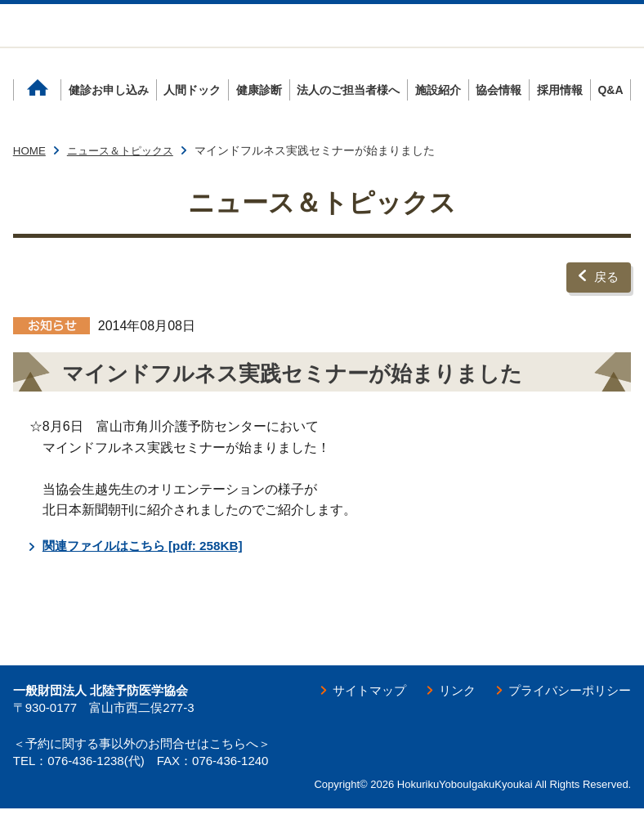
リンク (448, 719)
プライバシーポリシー (566, 719)
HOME (30, 183)
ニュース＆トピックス (126, 183)
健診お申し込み (109, 123)
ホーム (38, 123)
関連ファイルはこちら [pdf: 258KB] (149, 573)
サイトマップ (356, 719)
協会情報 (499, 123)
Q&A (610, 123)
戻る (606, 307)
